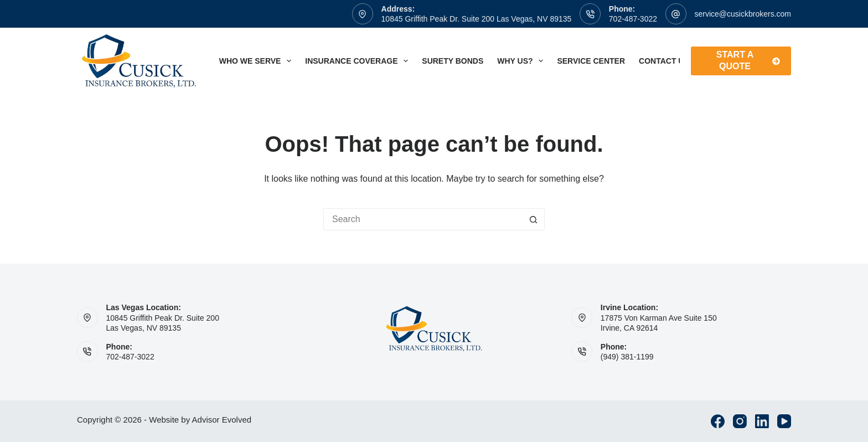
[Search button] (534, 219)
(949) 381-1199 (627, 357)
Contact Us (671, 61)
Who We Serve (258, 61)
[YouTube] (784, 421)
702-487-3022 (633, 19)
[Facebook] (718, 421)
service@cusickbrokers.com (743, 14)
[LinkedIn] (762, 421)
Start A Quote (748, 60)
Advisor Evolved (222, 420)
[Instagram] (740, 421)
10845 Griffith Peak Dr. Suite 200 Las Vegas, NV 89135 (477, 19)
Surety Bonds (453, 61)
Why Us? (522, 61)
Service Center (591, 61)
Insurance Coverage (359, 61)
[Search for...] (423, 219)
